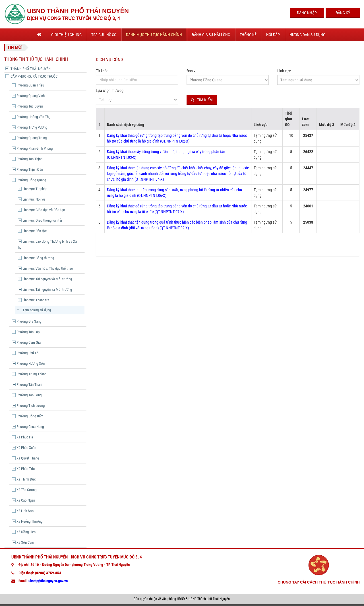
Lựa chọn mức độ (110, 90)
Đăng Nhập (307, 13)
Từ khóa (102, 71)
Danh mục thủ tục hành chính (154, 35)
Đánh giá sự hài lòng (211, 35)
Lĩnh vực (284, 71)
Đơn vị (191, 71)
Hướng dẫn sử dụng (307, 35)
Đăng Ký (343, 13)
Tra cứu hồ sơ (104, 35)
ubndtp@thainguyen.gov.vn (48, 581)
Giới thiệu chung (66, 35)
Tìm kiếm (202, 100)
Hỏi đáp (273, 35)
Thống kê (248, 35)
